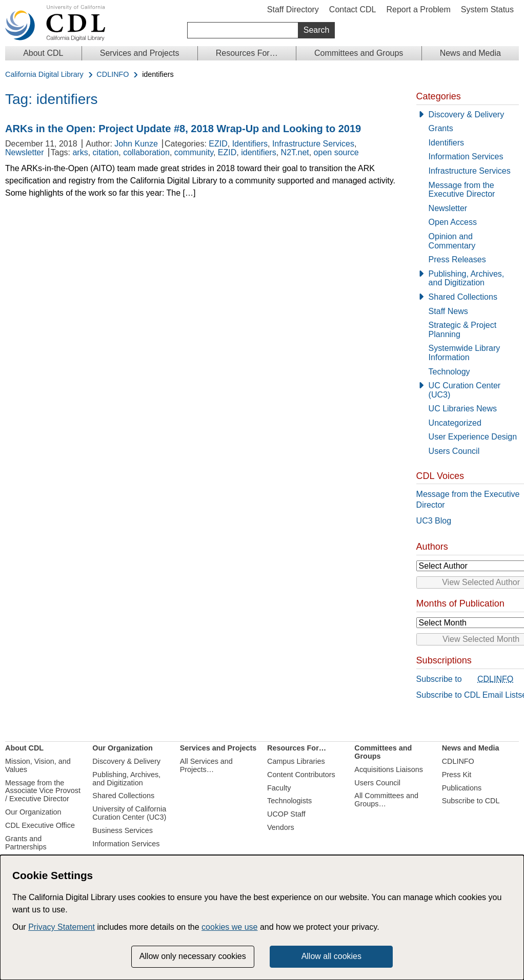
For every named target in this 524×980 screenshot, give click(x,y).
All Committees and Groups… (386, 800)
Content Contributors (301, 775)
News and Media (470, 53)
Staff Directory (293, 9)
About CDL (43, 53)
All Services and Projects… (206, 765)
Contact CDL (353, 9)
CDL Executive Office (40, 825)
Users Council (454, 451)
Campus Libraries (296, 761)
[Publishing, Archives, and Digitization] (468, 278)
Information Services (466, 157)
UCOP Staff (286, 814)
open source (336, 152)
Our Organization (33, 812)
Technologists (289, 801)
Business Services (123, 830)
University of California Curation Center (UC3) (129, 813)
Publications (462, 788)
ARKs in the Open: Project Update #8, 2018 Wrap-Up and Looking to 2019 (183, 129)
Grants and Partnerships (26, 843)
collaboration (146, 152)
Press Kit (457, 775)
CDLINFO (113, 75)
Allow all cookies (331, 956)
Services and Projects (140, 53)
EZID (218, 144)
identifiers (258, 152)
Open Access (453, 222)
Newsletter (25, 152)
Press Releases (457, 259)
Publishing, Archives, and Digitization (467, 278)
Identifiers (250, 144)
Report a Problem (418, 9)
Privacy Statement (62, 927)
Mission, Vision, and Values (38, 765)
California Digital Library (44, 75)
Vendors (281, 827)
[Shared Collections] (468, 297)
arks (80, 152)
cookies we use (229, 927)
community (194, 152)
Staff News (448, 311)
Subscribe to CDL (471, 801)
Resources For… (247, 53)
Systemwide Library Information (465, 353)
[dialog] (262, 918)
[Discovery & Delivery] (468, 115)
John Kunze (136, 144)
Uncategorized (455, 423)
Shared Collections (463, 297)
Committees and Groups (359, 53)
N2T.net (295, 152)
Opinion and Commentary (452, 241)
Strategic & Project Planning (463, 330)
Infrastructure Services (313, 144)
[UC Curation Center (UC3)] (468, 390)
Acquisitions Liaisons (389, 769)
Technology (449, 372)
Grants (441, 128)
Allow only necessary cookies (193, 956)
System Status (487, 9)
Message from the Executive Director (462, 190)
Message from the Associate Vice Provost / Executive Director (43, 791)
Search (317, 30)
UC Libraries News (463, 409)
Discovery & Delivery (467, 114)
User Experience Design (473, 437)
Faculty (279, 788)
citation (106, 152)
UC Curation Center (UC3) (465, 390)
